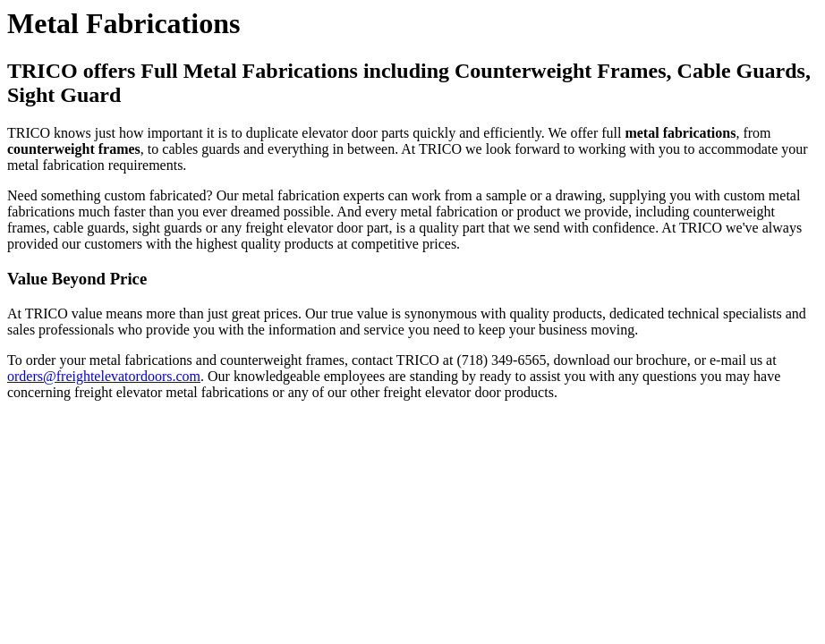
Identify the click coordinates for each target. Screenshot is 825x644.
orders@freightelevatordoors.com (104, 376)
